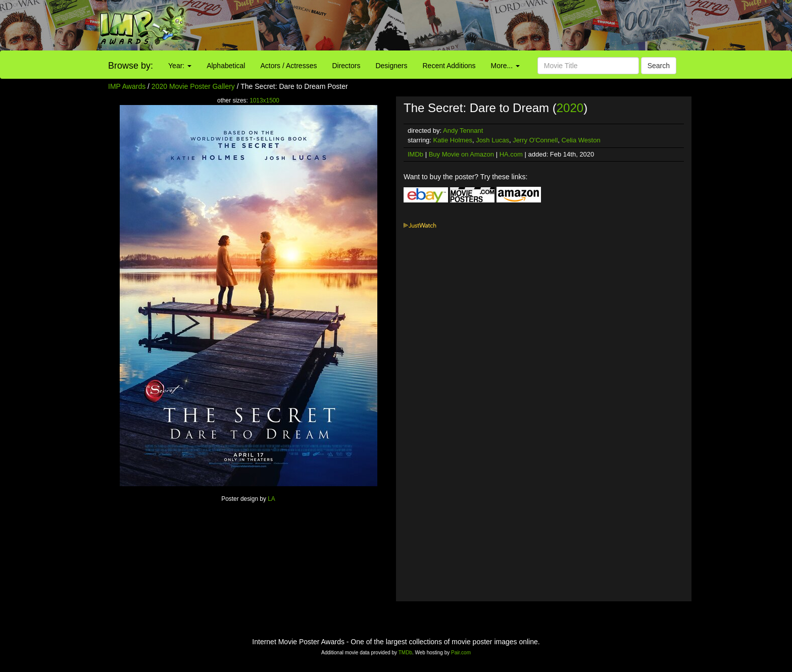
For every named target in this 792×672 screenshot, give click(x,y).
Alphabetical (226, 66)
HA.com (511, 154)
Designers (391, 66)
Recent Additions (449, 66)
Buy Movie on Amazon (461, 154)
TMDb (405, 653)
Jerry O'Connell (535, 140)
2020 (570, 108)
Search (659, 66)
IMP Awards (127, 86)
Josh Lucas (492, 140)
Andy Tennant (463, 131)
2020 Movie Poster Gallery (193, 86)
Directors (346, 66)
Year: (180, 66)
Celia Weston (581, 140)
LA (271, 499)
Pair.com (461, 653)
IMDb (415, 154)
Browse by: (131, 66)
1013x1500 (264, 100)
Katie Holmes (453, 140)
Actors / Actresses (288, 66)
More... (505, 66)
